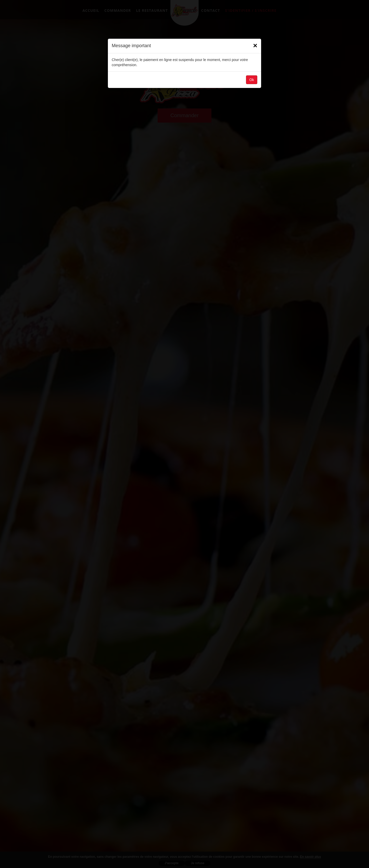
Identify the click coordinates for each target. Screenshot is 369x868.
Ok (252, 80)
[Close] (255, 46)
